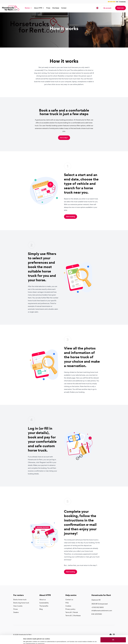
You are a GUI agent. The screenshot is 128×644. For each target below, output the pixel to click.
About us (43, 600)
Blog (41, 609)
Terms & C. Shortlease (73, 615)
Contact (64, 8)
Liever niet (113, 637)
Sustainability (44, 603)
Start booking (71, 217)
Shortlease (56, 8)
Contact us (69, 600)
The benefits (44, 606)
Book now (121, 8)
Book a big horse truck (21, 603)
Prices (48, 8)
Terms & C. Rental (72, 612)
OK (113, 632)
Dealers (16, 612)
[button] (116, 2)
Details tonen (28, 640)
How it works (18, 606)
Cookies (68, 606)
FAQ (67, 603)
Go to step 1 (64, 138)
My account (107, 8)
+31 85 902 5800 (98, 607)
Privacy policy (70, 609)
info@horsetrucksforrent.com (102, 611)
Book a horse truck (20, 600)
